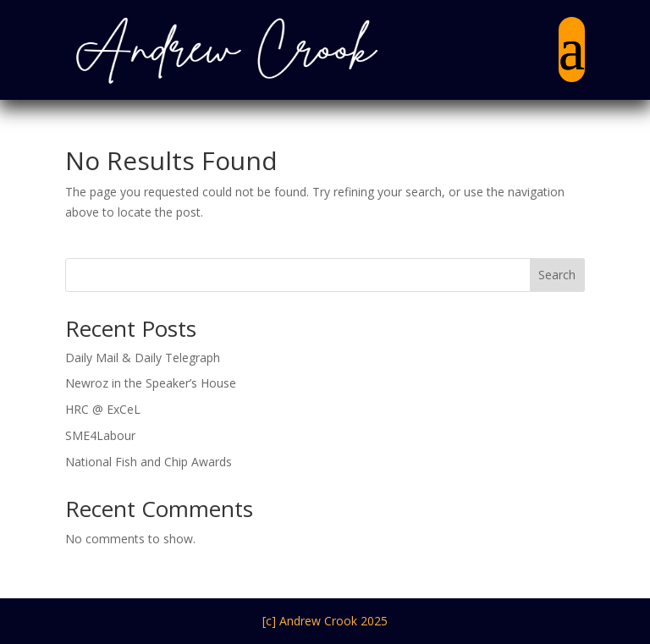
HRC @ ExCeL (103, 409)
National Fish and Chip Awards (149, 462)
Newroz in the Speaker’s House (151, 383)
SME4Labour (100, 435)
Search (557, 275)
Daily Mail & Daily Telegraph (143, 358)
